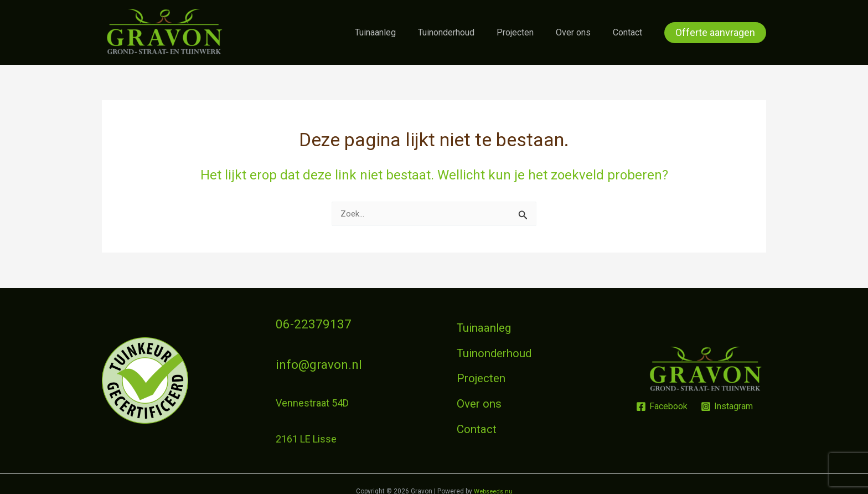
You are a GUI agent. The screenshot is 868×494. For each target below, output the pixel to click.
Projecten (526, 32)
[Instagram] (727, 403)
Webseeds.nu (493, 482)
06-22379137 (305, 323)
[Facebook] (662, 403)
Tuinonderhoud (462, 32)
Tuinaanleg (395, 32)
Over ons (580, 32)
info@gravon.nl (309, 359)
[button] (715, 33)
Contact (630, 32)
